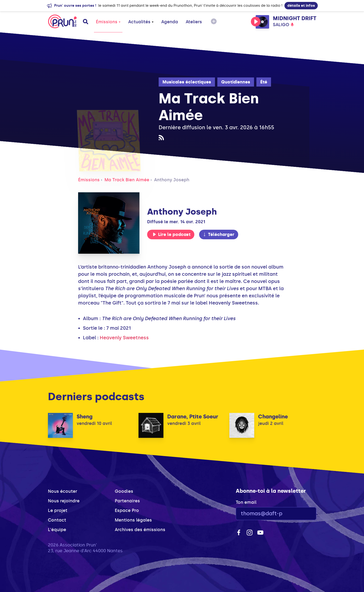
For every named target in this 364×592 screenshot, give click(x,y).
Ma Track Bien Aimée (127, 180)
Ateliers (194, 22)
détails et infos (301, 6)
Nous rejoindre (64, 501)
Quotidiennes (236, 82)
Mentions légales (133, 520)
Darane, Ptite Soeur (193, 417)
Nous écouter (63, 491)
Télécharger (219, 234)
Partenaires (127, 501)
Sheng (85, 417)
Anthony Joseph (172, 180)
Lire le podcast (172, 234)
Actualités (141, 22)
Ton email (246, 502)
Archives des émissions (140, 530)
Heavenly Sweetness (124, 338)
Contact (57, 520)
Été (264, 82)
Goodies (124, 491)
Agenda (170, 22)
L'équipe (57, 530)
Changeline (273, 417)
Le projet (58, 510)
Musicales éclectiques (187, 82)
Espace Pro (127, 510)
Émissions (108, 22)
